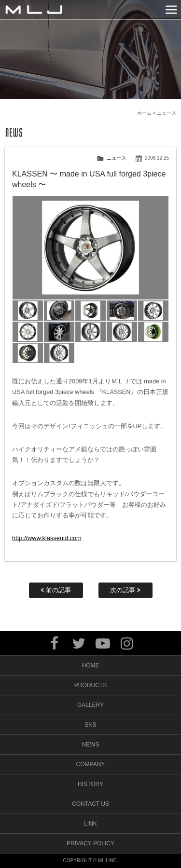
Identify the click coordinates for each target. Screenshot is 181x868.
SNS (90, 725)
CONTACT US (90, 804)
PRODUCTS (90, 685)
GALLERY (90, 705)
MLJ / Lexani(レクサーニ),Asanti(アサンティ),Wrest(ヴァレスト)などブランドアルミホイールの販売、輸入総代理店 (34, 10)
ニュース (116, 158)
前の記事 (56, 590)
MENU (171, 10)
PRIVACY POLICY (90, 843)
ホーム (144, 113)
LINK (90, 824)
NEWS (91, 745)
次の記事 (125, 590)
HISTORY (90, 784)
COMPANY (91, 764)
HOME (91, 665)
